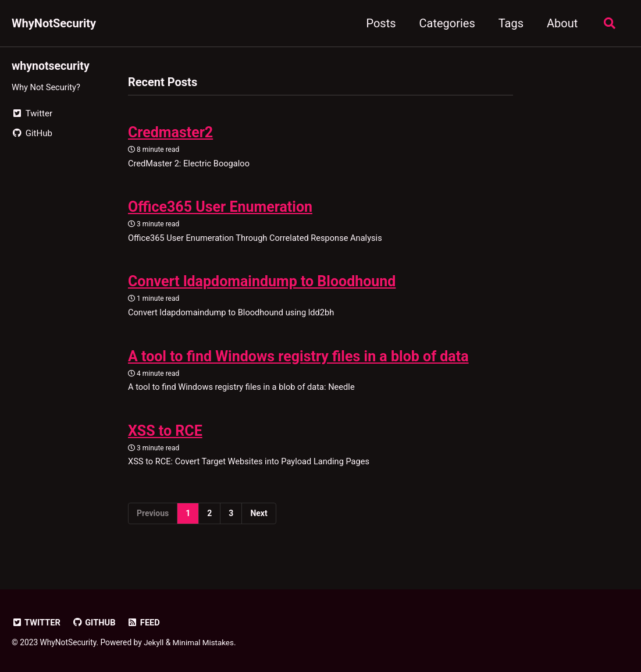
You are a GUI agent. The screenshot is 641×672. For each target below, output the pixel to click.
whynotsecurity (51, 66)
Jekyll (154, 642)
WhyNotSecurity (54, 23)
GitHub (95, 623)
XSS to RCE (165, 435)
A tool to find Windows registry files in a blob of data (298, 360)
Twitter (37, 623)
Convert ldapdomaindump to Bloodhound (262, 284)
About (560, 23)
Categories (445, 23)
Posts (379, 23)
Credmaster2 (170, 133)
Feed (146, 623)
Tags (509, 23)
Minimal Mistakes (205, 642)
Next (259, 518)
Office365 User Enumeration (220, 209)
